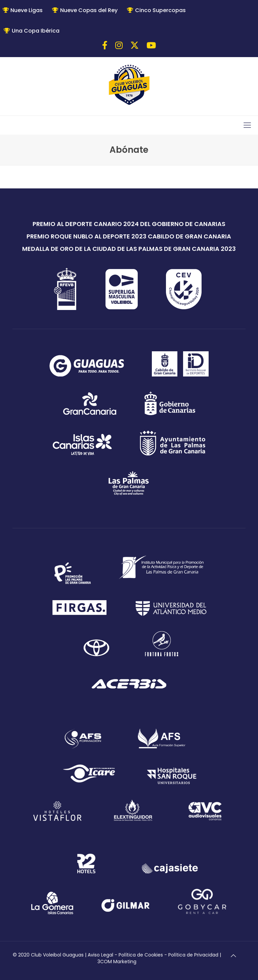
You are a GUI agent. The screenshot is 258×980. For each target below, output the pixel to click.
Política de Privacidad (193, 955)
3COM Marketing (117, 962)
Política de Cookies (141, 955)
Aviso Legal (100, 955)
